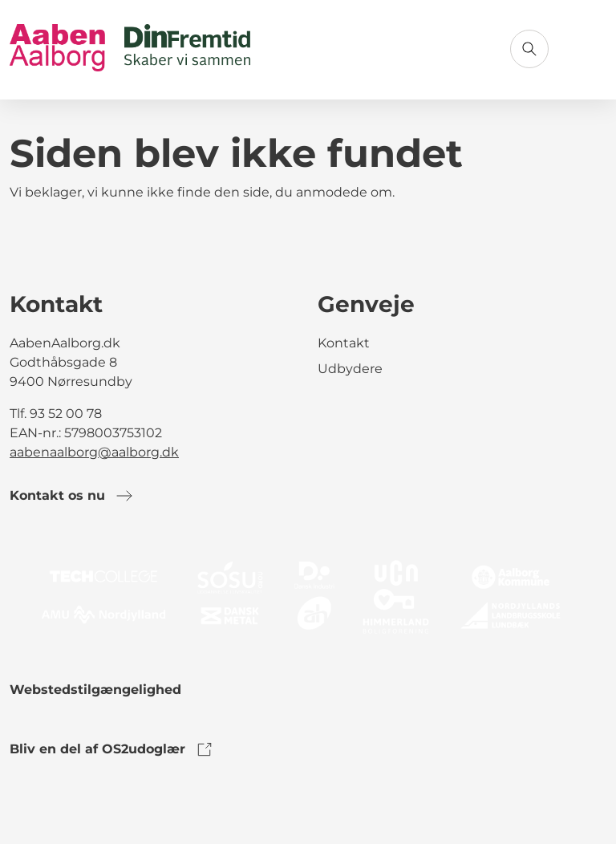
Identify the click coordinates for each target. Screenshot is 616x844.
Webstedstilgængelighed (95, 690)
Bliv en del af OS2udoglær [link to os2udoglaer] (112, 749)
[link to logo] (308, 596)
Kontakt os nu (72, 496)
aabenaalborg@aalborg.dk (94, 452)
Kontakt (344, 343)
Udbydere (350, 369)
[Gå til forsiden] (130, 49)
